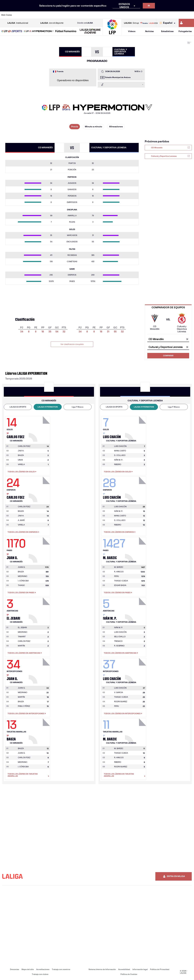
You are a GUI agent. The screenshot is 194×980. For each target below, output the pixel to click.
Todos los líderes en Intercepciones (27, 714)
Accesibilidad (124, 969)
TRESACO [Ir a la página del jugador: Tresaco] (118, 641)
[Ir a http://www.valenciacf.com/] (181, 15)
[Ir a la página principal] (112, 34)
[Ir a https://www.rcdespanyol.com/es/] (118, 15)
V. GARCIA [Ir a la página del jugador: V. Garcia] (119, 692)
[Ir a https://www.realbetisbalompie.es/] (136, 15)
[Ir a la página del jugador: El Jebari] (40, 609)
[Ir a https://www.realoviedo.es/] (154, 15)
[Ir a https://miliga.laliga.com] (186, 23)
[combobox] (168, 339)
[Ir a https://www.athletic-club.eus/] (19, 15)
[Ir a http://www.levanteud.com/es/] (91, 15)
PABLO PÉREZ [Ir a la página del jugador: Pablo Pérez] (24, 706)
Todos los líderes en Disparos (23, 532)
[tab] (18, 407)
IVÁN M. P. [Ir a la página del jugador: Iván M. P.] (118, 460)
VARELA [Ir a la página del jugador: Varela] (21, 464)
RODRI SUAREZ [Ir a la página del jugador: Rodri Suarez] (121, 702)
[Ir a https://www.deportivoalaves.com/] (46, 15)
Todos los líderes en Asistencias (25, 653)
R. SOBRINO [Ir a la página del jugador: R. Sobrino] (119, 646)
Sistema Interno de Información (102, 969)
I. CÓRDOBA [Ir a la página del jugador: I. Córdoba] (23, 581)
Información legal (140, 969)
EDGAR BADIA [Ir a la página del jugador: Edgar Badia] (120, 585)
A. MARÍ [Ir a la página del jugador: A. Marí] (21, 520)
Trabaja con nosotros (61, 969)
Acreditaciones (43, 969)
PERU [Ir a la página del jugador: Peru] (116, 576)
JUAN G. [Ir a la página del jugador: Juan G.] (22, 753)
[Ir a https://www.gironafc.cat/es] (82, 15)
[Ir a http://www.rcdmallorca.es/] (127, 15)
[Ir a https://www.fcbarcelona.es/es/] (64, 15)
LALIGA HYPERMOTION (48, 407)
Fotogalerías (185, 31)
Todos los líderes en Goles (22, 472)
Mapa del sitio (28, 969)
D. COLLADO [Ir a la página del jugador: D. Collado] (120, 455)
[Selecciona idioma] (168, 23)
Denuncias (15, 969)
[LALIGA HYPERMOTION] (39, 31)
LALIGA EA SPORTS (18, 407)
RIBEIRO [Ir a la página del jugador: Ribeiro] (118, 464)
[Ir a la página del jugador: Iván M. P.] (118, 628)
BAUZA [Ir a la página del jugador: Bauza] (21, 455)
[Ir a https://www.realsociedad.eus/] (163, 15)
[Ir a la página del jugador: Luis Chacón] (120, 446)
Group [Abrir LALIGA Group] (131, 23)
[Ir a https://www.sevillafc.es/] (172, 15)
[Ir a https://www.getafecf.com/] (73, 15)
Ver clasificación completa (72, 344)
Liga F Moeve (78, 407)
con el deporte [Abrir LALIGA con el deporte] (52, 23)
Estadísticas (167, 31)
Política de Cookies (129, 974)
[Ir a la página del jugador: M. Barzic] (119, 567)
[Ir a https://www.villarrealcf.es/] (191, 15)
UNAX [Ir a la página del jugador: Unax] (20, 460)
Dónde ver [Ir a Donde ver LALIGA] (85, 23)
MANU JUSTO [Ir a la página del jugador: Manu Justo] (120, 451)
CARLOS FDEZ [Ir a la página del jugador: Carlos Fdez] (24, 641)
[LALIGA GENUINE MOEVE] (90, 31)
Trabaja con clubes (40, 974)
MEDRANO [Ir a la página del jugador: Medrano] (23, 576)
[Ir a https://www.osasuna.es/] (37, 15)
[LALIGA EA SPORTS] (12, 31)
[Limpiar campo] (187, 339)
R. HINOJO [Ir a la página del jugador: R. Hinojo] (119, 572)
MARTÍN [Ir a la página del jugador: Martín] (21, 646)
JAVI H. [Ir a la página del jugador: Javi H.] (21, 451)
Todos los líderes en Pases (22, 593)
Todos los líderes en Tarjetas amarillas (28, 775)
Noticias (149, 31)
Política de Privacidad (160, 969)
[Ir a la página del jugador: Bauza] (40, 730)
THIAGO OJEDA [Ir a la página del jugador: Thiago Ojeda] (121, 581)
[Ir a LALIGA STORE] (149, 23)
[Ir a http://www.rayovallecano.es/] (100, 15)
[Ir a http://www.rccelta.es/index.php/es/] (109, 15)
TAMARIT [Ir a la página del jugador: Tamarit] (22, 637)
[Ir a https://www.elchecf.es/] (55, 15)
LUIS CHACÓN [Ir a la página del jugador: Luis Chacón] (120, 632)
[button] (12, 31)
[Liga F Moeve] (66, 31)
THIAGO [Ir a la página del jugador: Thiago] (21, 585)
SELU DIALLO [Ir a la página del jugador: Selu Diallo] (120, 637)
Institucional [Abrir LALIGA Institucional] (18, 23)
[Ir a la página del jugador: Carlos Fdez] (40, 428)
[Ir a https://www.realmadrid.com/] (145, 15)
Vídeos (132, 31)
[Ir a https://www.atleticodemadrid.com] (28, 15)
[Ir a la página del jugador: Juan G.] (40, 549)
